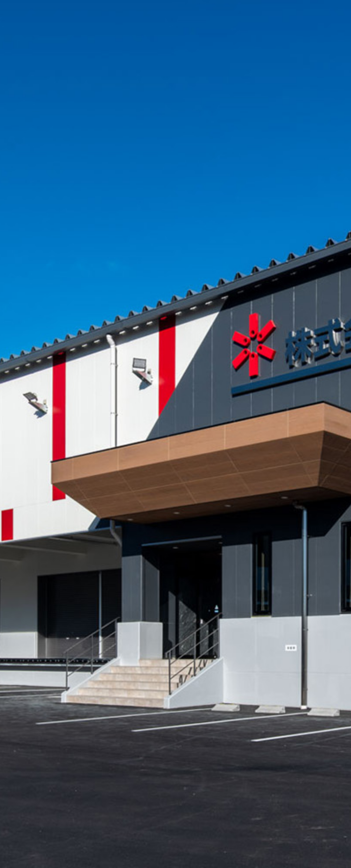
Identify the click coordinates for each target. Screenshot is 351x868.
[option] (175, 434)
